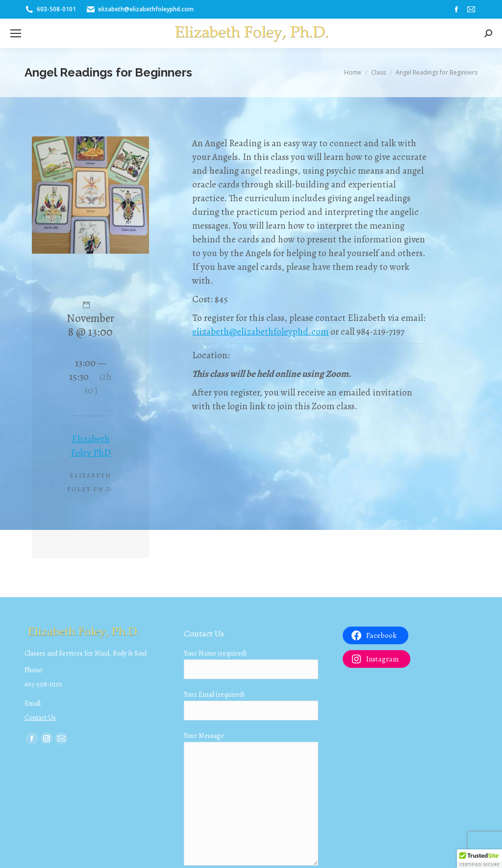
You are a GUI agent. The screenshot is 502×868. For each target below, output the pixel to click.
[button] (479, 859)
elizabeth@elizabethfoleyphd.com (260, 332)
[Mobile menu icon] (16, 33)
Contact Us (40, 718)
